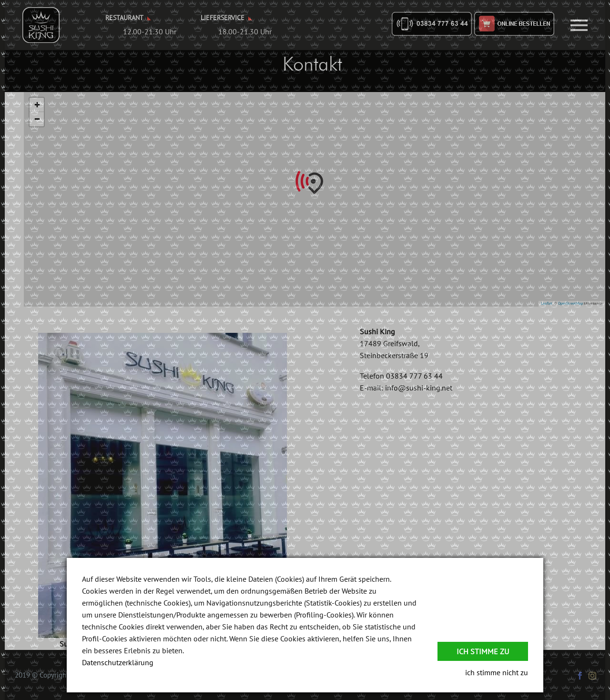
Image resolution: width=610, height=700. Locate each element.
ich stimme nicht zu (497, 672)
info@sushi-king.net (419, 388)
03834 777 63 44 (414, 376)
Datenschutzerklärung (118, 662)
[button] (315, 183)
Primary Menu (579, 25)
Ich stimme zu (483, 651)
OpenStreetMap (570, 303)
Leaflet (547, 303)
